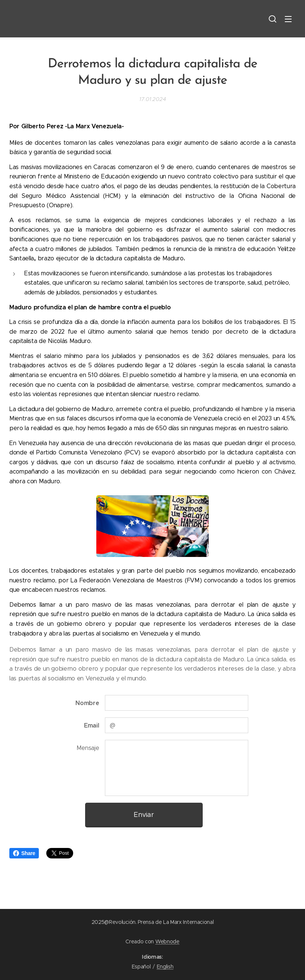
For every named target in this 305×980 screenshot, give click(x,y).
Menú (288, 19)
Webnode (167, 941)
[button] (273, 19)
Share (24, 853)
